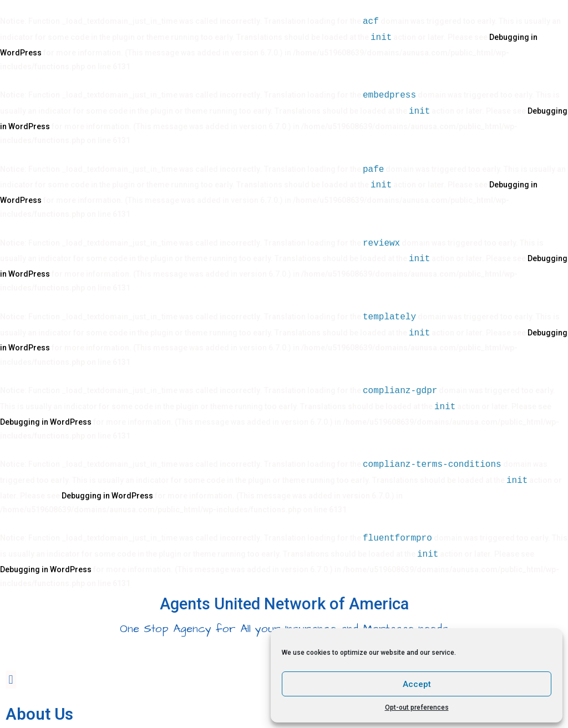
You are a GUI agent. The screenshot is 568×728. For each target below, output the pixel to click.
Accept (417, 684)
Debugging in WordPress (46, 422)
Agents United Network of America (284, 604)
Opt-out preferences (417, 707)
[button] (11, 679)
